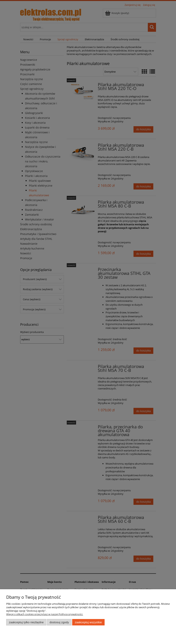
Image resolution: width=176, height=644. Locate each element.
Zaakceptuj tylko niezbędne (26, 622)
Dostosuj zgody (59, 622)
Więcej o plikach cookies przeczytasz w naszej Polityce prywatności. (45, 614)
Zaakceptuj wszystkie (88, 622)
